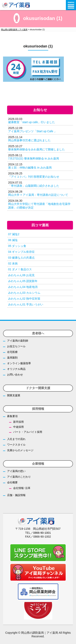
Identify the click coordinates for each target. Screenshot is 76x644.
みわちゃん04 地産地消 (23, 287)
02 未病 (13, 263)
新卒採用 (18, 422)
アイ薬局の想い (16, 471)
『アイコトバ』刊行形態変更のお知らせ (34, 177)
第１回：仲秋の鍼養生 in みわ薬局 (30, 168)
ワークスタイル (16, 445)
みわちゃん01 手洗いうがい (26, 304)
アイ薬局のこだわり (19, 477)
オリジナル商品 (16, 369)
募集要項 (12, 416)
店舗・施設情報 (16, 495)
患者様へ (38, 333)
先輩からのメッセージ (20, 450)
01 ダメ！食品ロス (20, 269)
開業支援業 (14, 395)
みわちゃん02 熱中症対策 (24, 299)
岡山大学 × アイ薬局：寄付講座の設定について (38, 195)
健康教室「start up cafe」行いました (32, 122)
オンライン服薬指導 (19, 363)
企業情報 (38, 464)
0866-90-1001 (42, 533)
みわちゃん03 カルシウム (24, 293)
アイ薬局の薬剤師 (18, 341)
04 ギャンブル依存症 (21, 252)
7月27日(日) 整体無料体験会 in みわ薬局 (34, 158)
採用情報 (38, 409)
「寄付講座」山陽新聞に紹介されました (34, 186)
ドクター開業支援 (38, 388)
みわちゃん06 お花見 (21, 275)
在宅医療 (12, 352)
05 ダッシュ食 (17, 246)
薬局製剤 (12, 358)
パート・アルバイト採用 (28, 432)
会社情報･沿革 (22, 488)
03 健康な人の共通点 (21, 258)
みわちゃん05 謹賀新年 (23, 281)
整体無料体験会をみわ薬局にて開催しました (36, 149)
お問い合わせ (15, 375)
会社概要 (12, 482)
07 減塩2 (14, 234)
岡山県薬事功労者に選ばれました (29, 140)
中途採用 (18, 427)
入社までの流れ (16, 439)
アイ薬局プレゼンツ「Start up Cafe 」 (32, 131)
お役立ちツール (16, 346)
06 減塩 (13, 240)
